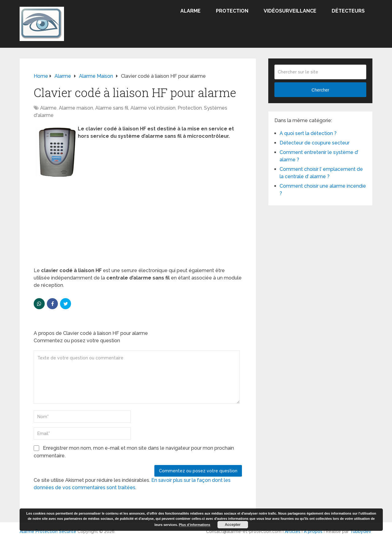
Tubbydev (361, 531)
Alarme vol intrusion (153, 108)
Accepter (233, 525)
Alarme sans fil (112, 108)
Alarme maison (76, 108)
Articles (293, 531)
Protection (232, 11)
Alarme (190, 11)
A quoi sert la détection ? (308, 133)
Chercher (320, 90)
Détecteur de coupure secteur (315, 143)
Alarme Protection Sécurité (48, 531)
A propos (313, 531)
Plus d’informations (195, 525)
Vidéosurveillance (290, 11)
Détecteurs (348, 11)
